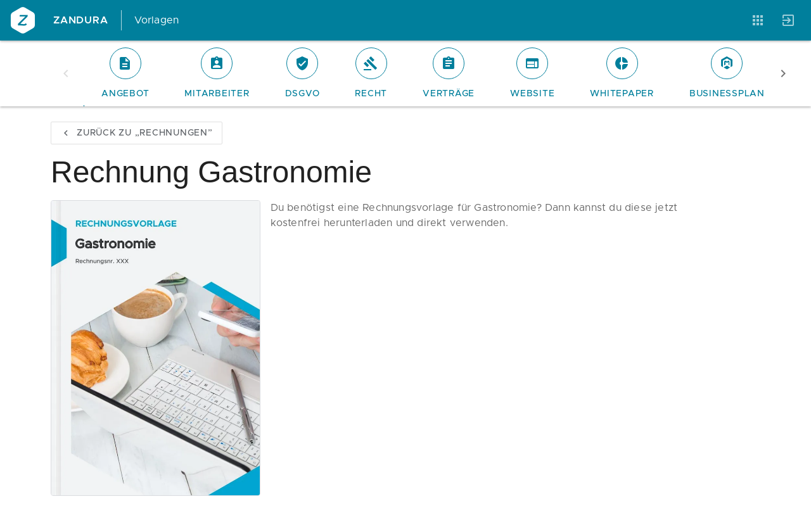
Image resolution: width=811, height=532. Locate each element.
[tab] (125, 73)
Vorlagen (157, 20)
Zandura (81, 20)
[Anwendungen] (758, 20)
